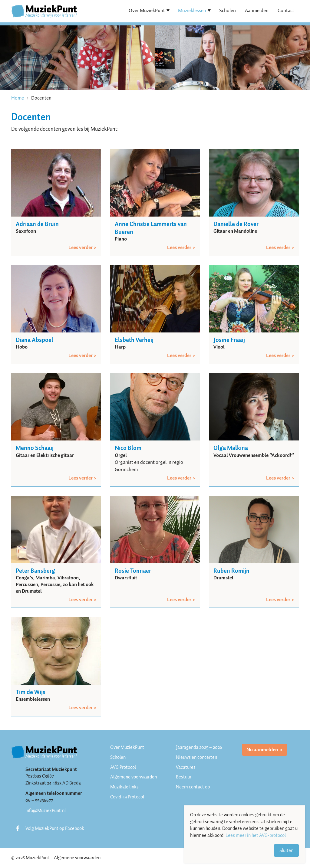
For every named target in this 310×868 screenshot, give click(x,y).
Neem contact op (193, 787)
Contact (286, 10)
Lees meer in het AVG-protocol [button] (256, 835)
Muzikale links (124, 787)
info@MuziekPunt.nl (46, 811)
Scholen (228, 10)
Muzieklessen (192, 10)
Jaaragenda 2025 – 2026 (199, 747)
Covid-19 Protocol (127, 797)
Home (18, 98)
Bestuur (184, 777)
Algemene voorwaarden (134, 777)
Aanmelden (257, 10)
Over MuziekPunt (147, 10)
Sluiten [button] (286, 850)
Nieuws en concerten (196, 757)
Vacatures (186, 767)
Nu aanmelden (263, 750)
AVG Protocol (123, 767)
